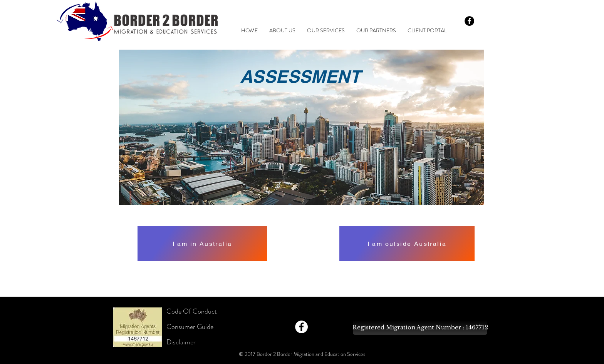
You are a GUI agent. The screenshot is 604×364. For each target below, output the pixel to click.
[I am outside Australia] (407, 244)
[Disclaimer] (194, 342)
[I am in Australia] (202, 244)
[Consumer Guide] (194, 327)
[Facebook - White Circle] (301, 327)
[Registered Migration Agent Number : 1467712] (420, 327)
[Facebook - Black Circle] (469, 21)
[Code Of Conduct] (194, 312)
